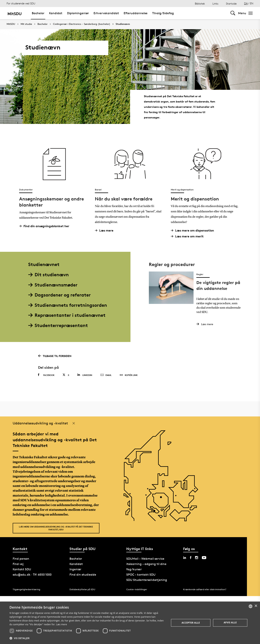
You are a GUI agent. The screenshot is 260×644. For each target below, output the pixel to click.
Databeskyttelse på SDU (82, 589)
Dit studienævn (48, 275)
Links (215, 4)
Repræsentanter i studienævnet (67, 315)
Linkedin (85, 375)
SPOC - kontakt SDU (141, 575)
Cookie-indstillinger (137, 589)
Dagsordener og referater (59, 295)
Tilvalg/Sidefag (163, 13)
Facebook (46, 375)
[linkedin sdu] (185, 558)
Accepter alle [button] (191, 623)
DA (246, 3)
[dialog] (130, 623)
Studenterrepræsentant (58, 325)
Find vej (18, 564)
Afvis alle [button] (230, 622)
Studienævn (123, 24)
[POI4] (162, 499)
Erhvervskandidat (106, 13)
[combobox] (251, 606)
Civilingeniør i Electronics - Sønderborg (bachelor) (82, 24)
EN (252, 3)
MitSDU (11, 24)
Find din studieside (83, 575)
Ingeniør (75, 569)
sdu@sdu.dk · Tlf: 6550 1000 (32, 575)
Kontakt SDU (22, 569)
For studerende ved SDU (21, 3)
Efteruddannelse (136, 13)
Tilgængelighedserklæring (26, 589)
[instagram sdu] (197, 558)
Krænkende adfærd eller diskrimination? (205, 589)
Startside (231, 4)
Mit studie (26, 24)
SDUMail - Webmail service (145, 559)
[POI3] (156, 512)
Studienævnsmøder (53, 285)
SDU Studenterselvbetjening (147, 580)
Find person (21, 559)
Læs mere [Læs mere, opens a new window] (61, 624)
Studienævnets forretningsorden (68, 305)
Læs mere (106, 230)
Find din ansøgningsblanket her (46, 226)
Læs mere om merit (189, 236)
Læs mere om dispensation (194, 230)
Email (106, 375)
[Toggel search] (233, 13)
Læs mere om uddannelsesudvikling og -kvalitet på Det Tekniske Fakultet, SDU (56, 528)
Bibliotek (200, 4)
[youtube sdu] (204, 558)
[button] (87, 638)
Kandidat (56, 13)
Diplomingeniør (78, 13)
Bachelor (38, 13)
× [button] (256, 606)
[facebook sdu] (191, 558)
